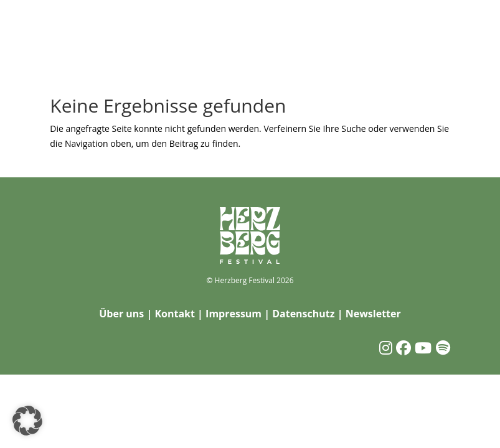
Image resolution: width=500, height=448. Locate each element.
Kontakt (175, 314)
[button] (27, 421)
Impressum (233, 314)
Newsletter (373, 314)
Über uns (121, 314)
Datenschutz (303, 314)
